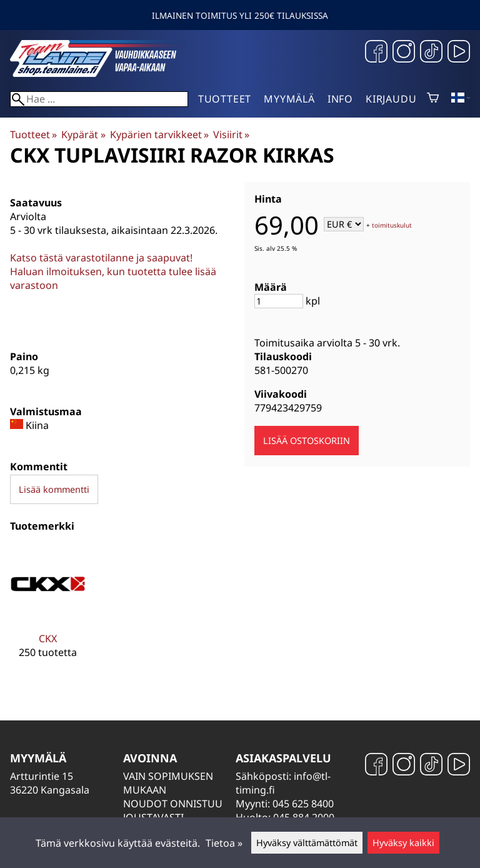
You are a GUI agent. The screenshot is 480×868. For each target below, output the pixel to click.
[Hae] (99, 99)
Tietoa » (224, 843)
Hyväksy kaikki (403, 843)
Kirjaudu (391, 99)
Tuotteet (225, 99)
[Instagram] (404, 53)
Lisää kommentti (54, 489)
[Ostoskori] (433, 99)
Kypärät (83, 134)
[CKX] (48, 612)
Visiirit (231, 134)
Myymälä (289, 99)
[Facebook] (376, 53)
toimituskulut (392, 225)
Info (340, 99)
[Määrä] (279, 301)
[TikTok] (431, 53)
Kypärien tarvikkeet (159, 134)
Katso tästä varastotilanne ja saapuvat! (101, 258)
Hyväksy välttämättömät (307, 843)
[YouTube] (459, 53)
